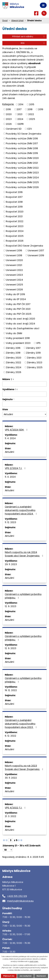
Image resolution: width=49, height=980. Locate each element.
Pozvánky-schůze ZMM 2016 (22, 138)
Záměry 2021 (34, 358)
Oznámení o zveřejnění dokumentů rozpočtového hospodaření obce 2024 (21, 510)
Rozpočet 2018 (14, 202)
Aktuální (9, 452)
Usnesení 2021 (14, 265)
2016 (8, 109)
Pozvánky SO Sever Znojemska (24, 134)
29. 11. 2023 (11, 564)
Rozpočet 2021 (14, 216)
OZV (30, 129)
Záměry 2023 (35, 362)
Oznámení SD (14, 129)
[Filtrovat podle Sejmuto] (24, 404)
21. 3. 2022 (11, 816)
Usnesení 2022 (14, 270)
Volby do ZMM (14, 333)
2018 (30, 109)
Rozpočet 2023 (15, 226)
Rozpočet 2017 (14, 197)
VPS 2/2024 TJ (16, 468)
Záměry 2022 (14, 362)
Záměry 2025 (35, 367)
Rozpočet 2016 (14, 192)
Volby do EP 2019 (15, 294)
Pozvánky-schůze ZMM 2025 (22, 182)
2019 (41, 109)
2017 (19, 109)
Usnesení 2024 (14, 280)
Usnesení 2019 (36, 255)
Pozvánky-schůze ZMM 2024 (22, 177)
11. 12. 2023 (10, 522)
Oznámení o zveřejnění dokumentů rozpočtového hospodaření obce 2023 (21, 724)
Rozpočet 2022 (15, 221)
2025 (32, 119)
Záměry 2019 (33, 353)
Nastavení (41, 976)
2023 (9, 119)
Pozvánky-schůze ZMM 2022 (22, 168)
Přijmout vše (9, 976)
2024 (20, 119)
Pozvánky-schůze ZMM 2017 (22, 143)
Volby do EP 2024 (16, 299)
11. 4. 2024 (10, 438)
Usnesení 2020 (14, 260)
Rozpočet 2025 (15, 236)
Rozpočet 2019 (14, 207)
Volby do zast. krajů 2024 (21, 323)
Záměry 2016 (13, 348)
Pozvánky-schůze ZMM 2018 (22, 148)
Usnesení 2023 (14, 275)
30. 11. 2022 (11, 778)
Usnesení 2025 (14, 285)
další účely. (34, 961)
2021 (20, 114)
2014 (21, 104)
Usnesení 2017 (36, 250)
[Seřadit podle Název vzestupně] (14, 379)
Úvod (5, 21)
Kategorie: (8, 104)
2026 (9, 124)
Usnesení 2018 (14, 255)
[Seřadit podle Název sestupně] (14, 380)
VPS (38, 343)
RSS (33, 43)
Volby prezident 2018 (18, 338)
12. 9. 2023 (11, 606)
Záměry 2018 (13, 353)
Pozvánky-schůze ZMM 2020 (22, 158)
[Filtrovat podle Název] (24, 384)
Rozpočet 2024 (15, 231)
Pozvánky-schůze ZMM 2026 (22, 187)
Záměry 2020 (14, 358)
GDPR (21, 124)
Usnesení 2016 (14, 250)
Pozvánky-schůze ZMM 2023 (22, 173)
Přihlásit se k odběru (29, 36)
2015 (32, 104)
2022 (31, 114)
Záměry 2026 (14, 372)
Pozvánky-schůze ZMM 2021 (22, 163)
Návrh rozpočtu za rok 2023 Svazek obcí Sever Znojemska (24, 767)
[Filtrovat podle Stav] (24, 414)
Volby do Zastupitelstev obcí (23, 328)
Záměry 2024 (14, 367)
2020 (9, 114)
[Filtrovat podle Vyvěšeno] (24, 394)
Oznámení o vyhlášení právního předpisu (23, 596)
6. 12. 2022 (11, 736)
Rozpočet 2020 (15, 211)
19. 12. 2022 (11, 690)
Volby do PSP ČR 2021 (18, 309)
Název (7, 379)
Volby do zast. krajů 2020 (20, 319)
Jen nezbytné (25, 976)
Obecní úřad (17, 21)
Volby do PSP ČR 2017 (18, 304)
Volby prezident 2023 (18, 343)
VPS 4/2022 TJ (16, 808)
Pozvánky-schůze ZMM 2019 (22, 153)
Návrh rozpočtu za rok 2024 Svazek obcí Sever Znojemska (24, 554)
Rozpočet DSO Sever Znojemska (24, 246)
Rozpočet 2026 (15, 241)
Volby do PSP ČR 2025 (19, 314)
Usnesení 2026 (14, 289)
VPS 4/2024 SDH (17, 430)
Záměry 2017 (33, 348)
